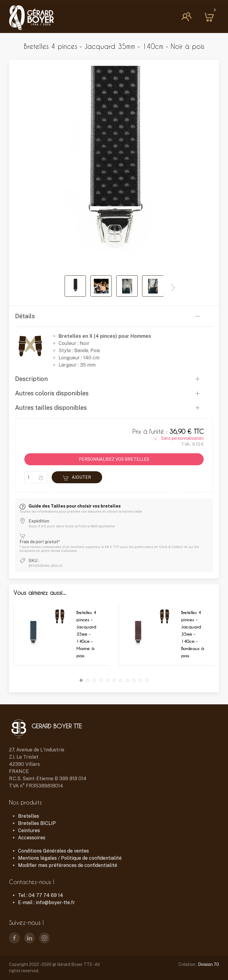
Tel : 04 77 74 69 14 (41, 895)
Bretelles (29, 816)
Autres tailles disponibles (51, 408)
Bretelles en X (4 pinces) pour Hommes (105, 336)
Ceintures (29, 830)
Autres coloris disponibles (52, 393)
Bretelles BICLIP (37, 823)
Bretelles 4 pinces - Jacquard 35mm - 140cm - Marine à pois (86, 634)
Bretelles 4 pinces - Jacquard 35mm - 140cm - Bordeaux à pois (193, 634)
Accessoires (32, 838)
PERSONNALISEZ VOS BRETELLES (114, 459)
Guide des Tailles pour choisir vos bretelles (70, 506)
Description (31, 379)
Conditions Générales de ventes (53, 851)
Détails (25, 316)
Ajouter (77, 478)
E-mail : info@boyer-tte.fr (47, 902)
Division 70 (208, 964)
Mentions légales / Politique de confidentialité (70, 858)
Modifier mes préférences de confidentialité (68, 865)
